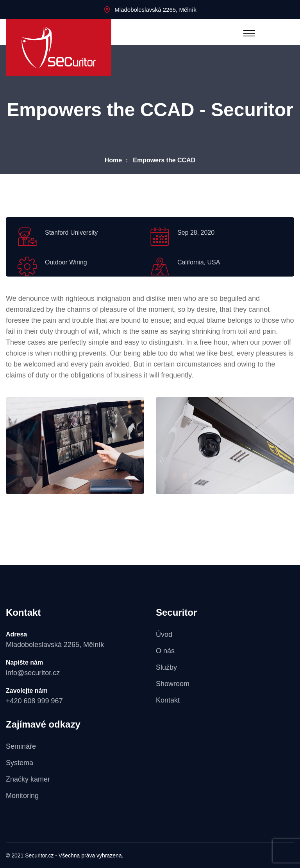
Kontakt (168, 700)
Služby (166, 667)
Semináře (21, 746)
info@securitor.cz (33, 673)
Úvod (164, 634)
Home (113, 160)
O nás (165, 651)
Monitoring (22, 796)
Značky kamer (28, 779)
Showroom (173, 684)
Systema (20, 763)
